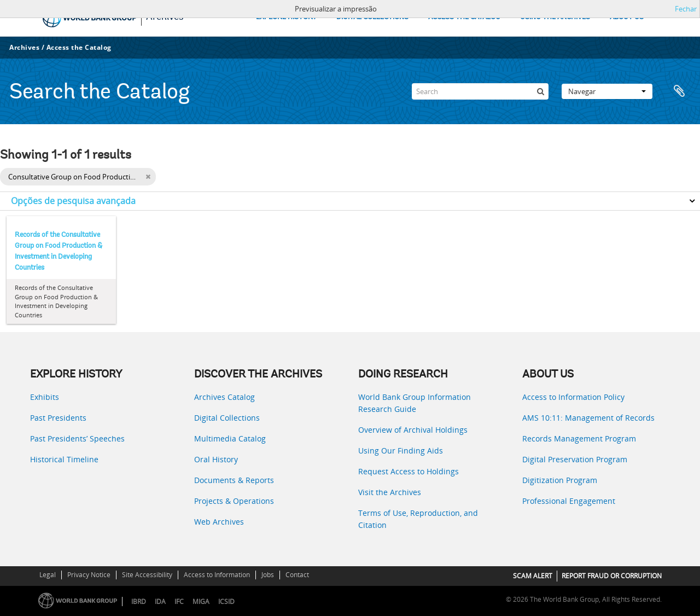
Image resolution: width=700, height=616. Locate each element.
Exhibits (45, 397)
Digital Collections (227, 418)
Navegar (607, 91)
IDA (160, 602)
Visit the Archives (390, 492)
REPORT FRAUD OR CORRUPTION (612, 576)
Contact (297, 575)
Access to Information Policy (573, 397)
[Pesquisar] (540, 91)
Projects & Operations (234, 501)
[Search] (480, 91)
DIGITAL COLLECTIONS (372, 17)
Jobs (268, 575)
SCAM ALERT (533, 576)
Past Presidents (58, 418)
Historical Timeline (64, 459)
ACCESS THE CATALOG (464, 17)
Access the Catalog (79, 47)
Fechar (686, 9)
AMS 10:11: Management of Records (588, 418)
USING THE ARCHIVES (555, 17)
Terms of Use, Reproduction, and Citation (418, 519)
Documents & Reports (234, 480)
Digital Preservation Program (575, 459)
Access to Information (217, 575)
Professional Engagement (569, 501)
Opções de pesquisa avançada (73, 201)
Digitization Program (560, 480)
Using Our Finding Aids (401, 451)
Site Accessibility (147, 575)
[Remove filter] (148, 177)
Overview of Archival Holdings (413, 430)
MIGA (201, 602)
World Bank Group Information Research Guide (415, 403)
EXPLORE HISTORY (286, 17)
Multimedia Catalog (230, 438)
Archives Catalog (224, 397)
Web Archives (219, 522)
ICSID (226, 602)
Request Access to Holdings (409, 471)
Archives (24, 47)
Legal (48, 575)
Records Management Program (579, 438)
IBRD (139, 602)
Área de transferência (679, 91)
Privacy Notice (89, 575)
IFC (179, 602)
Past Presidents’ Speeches (77, 438)
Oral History (216, 459)
